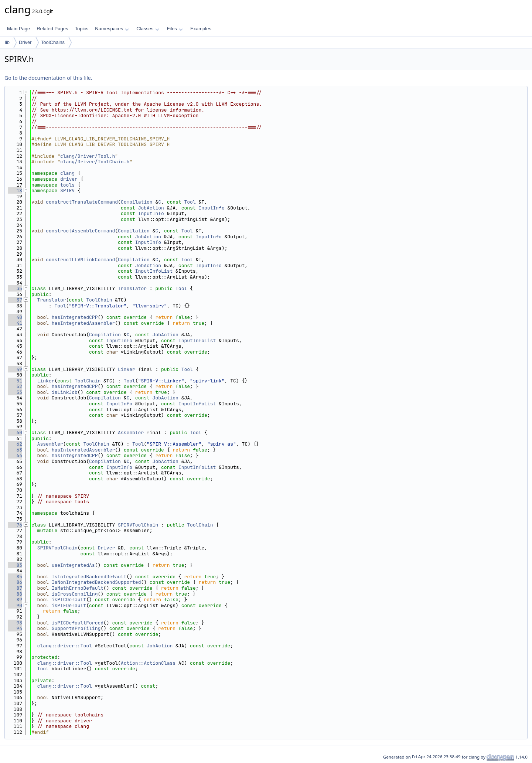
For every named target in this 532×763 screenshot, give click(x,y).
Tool (190, 202)
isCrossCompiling (75, 594)
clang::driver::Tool (65, 646)
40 (15, 317)
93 (15, 623)
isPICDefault (69, 599)
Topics (81, 29)
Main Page (18, 29)
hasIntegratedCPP (75, 317)
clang (67, 173)
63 (15, 450)
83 (15, 565)
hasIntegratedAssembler (83, 323)
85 (15, 577)
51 (15, 381)
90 (15, 605)
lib (7, 42)
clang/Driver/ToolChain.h (95, 162)
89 (15, 599)
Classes (148, 29)
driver (69, 179)
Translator (132, 288)
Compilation (137, 202)
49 (15, 369)
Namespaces (112, 29)
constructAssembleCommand (80, 231)
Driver (25, 42)
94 (15, 628)
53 (15, 392)
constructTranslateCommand (82, 202)
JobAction (151, 208)
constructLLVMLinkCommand (80, 260)
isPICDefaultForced (78, 623)
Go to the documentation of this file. (48, 78)
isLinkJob (65, 392)
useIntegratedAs (73, 565)
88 (15, 594)
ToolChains (53, 42)
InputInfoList (154, 271)
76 (15, 525)
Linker (127, 369)
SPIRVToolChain (138, 525)
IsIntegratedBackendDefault (89, 577)
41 (15, 323)
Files (175, 29)
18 (15, 190)
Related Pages (52, 29)
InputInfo (211, 208)
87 (15, 588)
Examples (201, 29)
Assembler (131, 432)
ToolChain (99, 300)
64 (15, 455)
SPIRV (67, 190)
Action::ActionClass (148, 663)
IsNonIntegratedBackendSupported (96, 582)
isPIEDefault (69, 605)
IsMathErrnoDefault (78, 588)
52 (15, 386)
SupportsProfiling (76, 628)
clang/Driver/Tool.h (88, 156)
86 (15, 582)
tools (67, 185)
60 (15, 432)
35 (15, 288)
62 (15, 444)
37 (15, 300)
